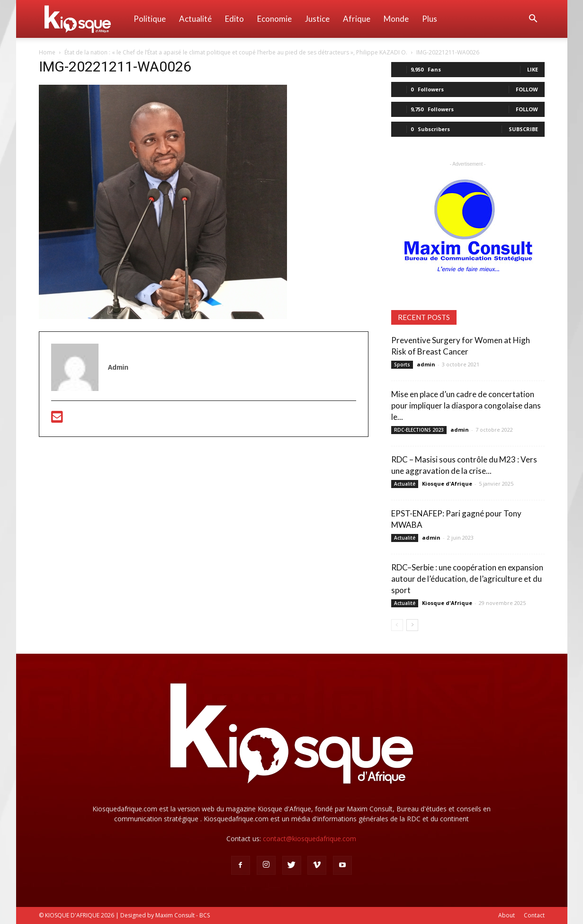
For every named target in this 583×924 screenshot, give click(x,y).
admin (426, 364)
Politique (150, 19)
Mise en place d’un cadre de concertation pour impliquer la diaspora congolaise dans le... (466, 405)
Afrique (357, 19)
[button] (533, 20)
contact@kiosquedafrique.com (309, 839)
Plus (430, 19)
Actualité (195, 19)
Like (533, 69)
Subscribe (523, 129)
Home (47, 52)
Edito (234, 19)
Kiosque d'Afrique (447, 484)
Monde (396, 19)
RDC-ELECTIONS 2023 (419, 430)
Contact (534, 915)
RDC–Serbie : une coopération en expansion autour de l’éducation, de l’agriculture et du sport (467, 579)
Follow (527, 89)
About (507, 915)
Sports (402, 364)
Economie (274, 19)
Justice (317, 19)
